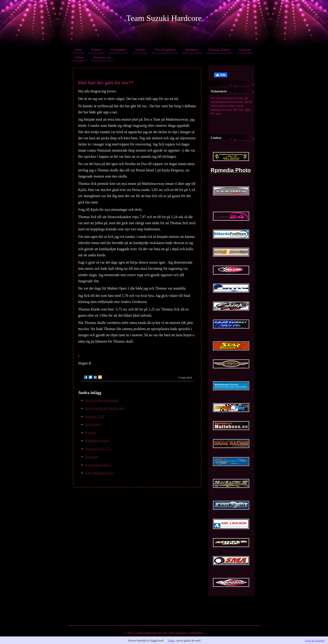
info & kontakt (315, 640)
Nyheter (96, 50)
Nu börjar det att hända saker (105, 408)
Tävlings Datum (219, 50)
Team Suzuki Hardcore (164, 18)
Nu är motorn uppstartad (102, 400)
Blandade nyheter (97, 440)
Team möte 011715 (98, 449)
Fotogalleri (118, 50)
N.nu (171, 640)
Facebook (92, 457)
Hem (78, 50)
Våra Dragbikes (165, 50)
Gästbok (245, 50)
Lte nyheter (93, 424)
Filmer (80, 57)
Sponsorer (192, 50)
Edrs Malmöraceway (99, 473)
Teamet (140, 50)
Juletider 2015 (95, 416)
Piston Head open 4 (98, 465)
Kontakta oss (102, 57)
